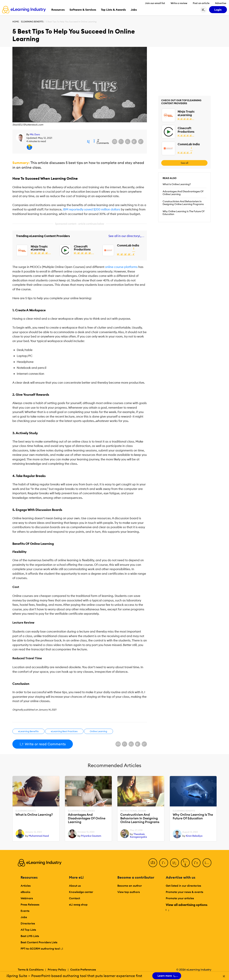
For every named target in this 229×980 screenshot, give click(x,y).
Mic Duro (35, 134)
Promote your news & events (184, 892)
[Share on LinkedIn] (128, 142)
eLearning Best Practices (64, 731)
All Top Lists (28, 930)
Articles (26, 886)
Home (16, 22)
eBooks (25, 892)
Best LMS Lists (30, 936)
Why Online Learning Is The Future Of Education (183, 213)
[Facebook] (153, 863)
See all (184, 163)
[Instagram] (207, 863)
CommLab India (128, 245)
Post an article (201, 3)
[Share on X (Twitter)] (121, 142)
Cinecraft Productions (82, 248)
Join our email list (155, 3)
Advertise (221, 3)
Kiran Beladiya (194, 836)
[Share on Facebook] (115, 142)
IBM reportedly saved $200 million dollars (91, 209)
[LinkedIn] (175, 863)
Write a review (179, 3)
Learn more (167, 976)
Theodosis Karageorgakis (138, 835)
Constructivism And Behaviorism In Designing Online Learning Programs (183, 203)
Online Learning (98, 731)
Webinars (27, 898)
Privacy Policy (57, 970)
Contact (74, 898)
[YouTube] (185, 863)
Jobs (24, 917)
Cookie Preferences (83, 970)
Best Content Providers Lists (39, 942)
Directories (28, 923)
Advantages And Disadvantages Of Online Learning (183, 193)
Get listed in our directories (183, 886)
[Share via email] (134, 142)
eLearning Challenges (81, 811)
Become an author (130, 886)
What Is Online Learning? (177, 184)
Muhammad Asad (39, 836)
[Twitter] (164, 863)
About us (75, 886)
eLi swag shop (78, 904)
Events (25, 911)
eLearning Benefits (32, 22)
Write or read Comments (43, 744)
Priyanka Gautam (91, 836)
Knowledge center (81, 892)
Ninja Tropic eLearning (39, 248)
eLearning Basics (26, 811)
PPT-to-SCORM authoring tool (42, 949)
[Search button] (203, 10)
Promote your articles (180, 898)
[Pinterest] (196, 863)
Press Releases (30, 904)
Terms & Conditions (31, 970)
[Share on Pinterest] (141, 142)
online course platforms (121, 267)
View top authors (129, 892)
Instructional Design (133, 811)
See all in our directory (126, 236)
